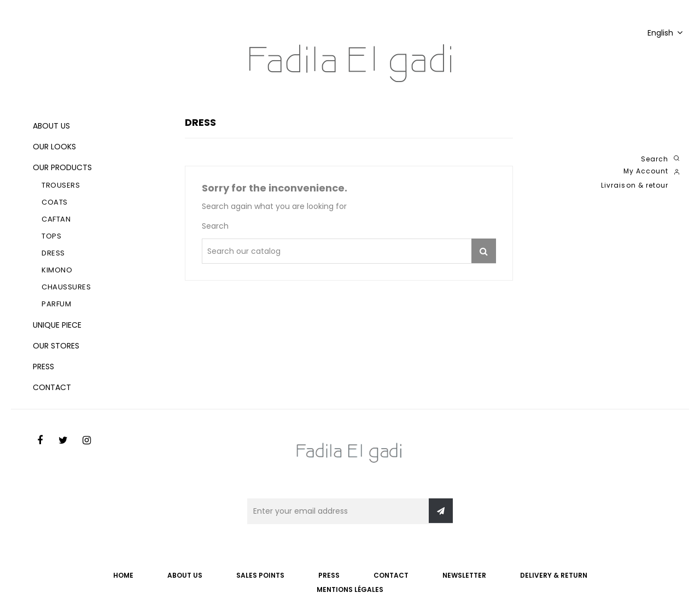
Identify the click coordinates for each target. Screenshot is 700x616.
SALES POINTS (260, 575)
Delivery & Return (554, 575)
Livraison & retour (635, 185)
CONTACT (391, 575)
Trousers (61, 185)
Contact (52, 387)
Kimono (57, 270)
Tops (51, 236)
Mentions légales (350, 589)
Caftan (56, 219)
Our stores (56, 346)
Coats (55, 202)
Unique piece (57, 325)
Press (43, 367)
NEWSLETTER (464, 575)
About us (51, 126)
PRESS (329, 575)
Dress (53, 253)
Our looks (54, 147)
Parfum (56, 304)
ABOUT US (185, 575)
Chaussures (66, 287)
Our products (62, 167)
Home (123, 575)
